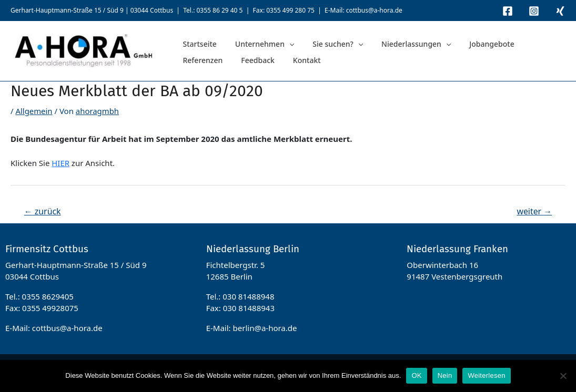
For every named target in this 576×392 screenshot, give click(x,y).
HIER (60, 163)
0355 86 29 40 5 (219, 10)
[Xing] (560, 11)
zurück (43, 211)
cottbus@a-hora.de (374, 10)
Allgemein (34, 111)
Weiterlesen (486, 375)
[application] (277, 43)
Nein (445, 375)
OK (416, 375)
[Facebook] (508, 11)
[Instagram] (534, 11)
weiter (534, 211)
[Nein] (563, 376)
